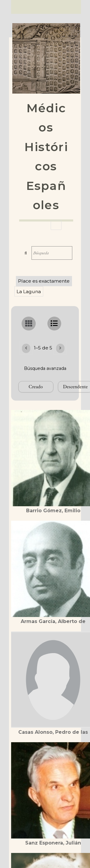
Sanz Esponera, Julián (53, 843)
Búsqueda (26, 253)
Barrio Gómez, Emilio (53, 511)
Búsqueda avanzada (45, 368)
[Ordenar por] (36, 387)
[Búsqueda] (52, 253)
